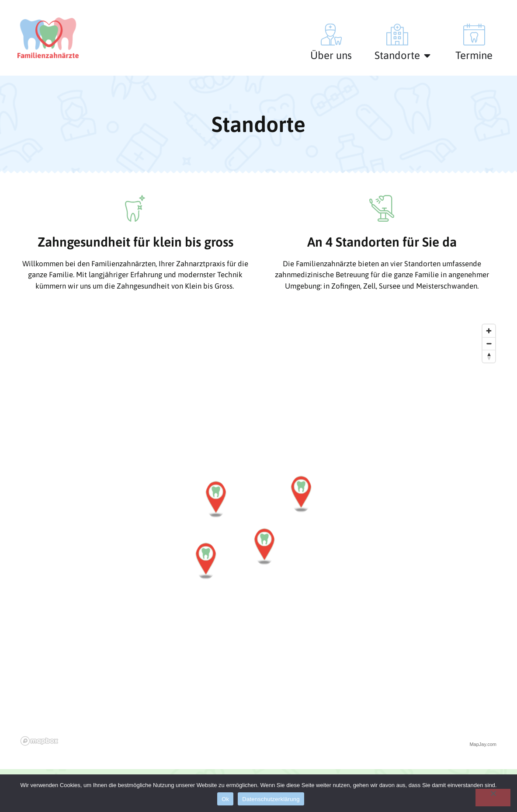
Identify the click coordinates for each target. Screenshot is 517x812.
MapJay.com (483, 744)
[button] (216, 499)
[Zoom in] (489, 331)
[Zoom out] (489, 343)
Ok (225, 799)
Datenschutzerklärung (271, 799)
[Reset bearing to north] (489, 356)
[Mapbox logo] (39, 741)
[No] (493, 798)
